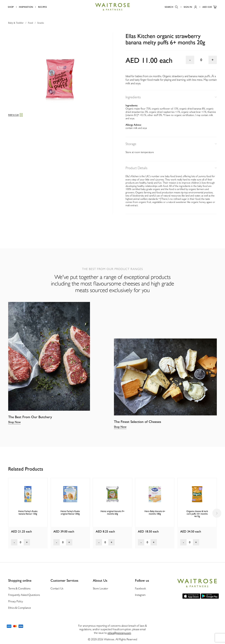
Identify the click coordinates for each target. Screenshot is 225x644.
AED (210, 7)
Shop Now (14, 422)
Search (171, 7)
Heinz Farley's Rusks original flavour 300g (70, 513)
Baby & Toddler (16, 23)
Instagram (140, 595)
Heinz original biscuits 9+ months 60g (113, 513)
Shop (11, 7)
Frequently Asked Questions (24, 595)
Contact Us (57, 588)
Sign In (190, 7)
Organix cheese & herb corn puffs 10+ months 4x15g (197, 514)
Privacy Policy (16, 601)
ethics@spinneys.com (119, 633)
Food (30, 23)
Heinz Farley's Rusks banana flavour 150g (28, 513)
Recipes (42, 7)
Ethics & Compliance (20, 608)
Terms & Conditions (19, 588)
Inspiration (26, 7)
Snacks (41, 23)
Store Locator (101, 588)
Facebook (140, 588)
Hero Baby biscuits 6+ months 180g (155, 513)
